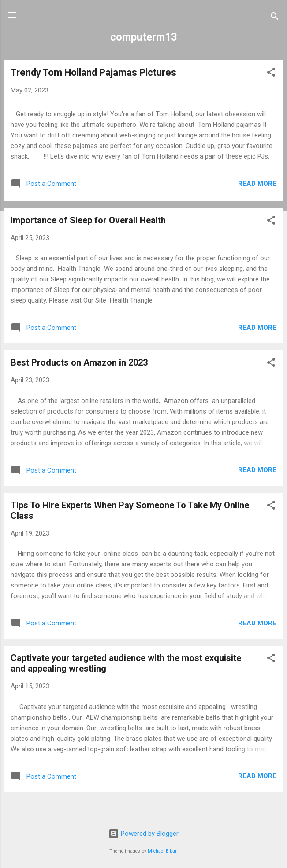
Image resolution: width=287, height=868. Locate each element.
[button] (271, 74)
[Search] (275, 18)
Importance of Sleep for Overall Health (88, 220)
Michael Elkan (163, 851)
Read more (257, 184)
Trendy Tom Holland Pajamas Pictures (93, 72)
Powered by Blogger (143, 834)
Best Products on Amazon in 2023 (79, 362)
